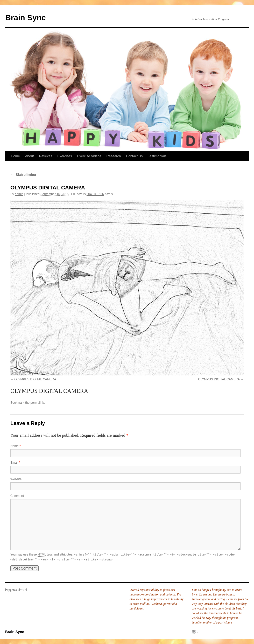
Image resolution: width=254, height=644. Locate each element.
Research (114, 156)
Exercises (65, 156)
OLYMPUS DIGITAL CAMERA (35, 379)
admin (19, 194)
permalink (37, 403)
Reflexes (46, 156)
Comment (17, 496)
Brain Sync (26, 18)
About (30, 156)
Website (16, 479)
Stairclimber (23, 175)
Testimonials (157, 156)
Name (16, 446)
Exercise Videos (89, 156)
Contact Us (134, 156)
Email (15, 463)
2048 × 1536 (95, 194)
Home (15, 156)
